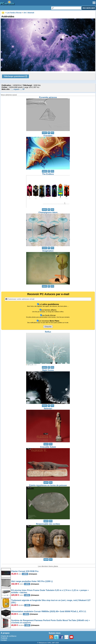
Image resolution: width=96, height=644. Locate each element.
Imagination (48, 251)
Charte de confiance (9, 636)
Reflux (48, 332)
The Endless (48, 174)
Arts (52, 133)
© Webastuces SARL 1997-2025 (48, 643)
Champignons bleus (48, 212)
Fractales (48, 136)
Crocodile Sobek (48, 447)
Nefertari (48, 409)
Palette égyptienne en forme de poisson (48, 485)
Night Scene (48, 370)
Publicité (4, 638)
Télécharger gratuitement (15, 76)
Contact (4, 640)
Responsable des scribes (48, 524)
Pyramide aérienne (48, 97)
